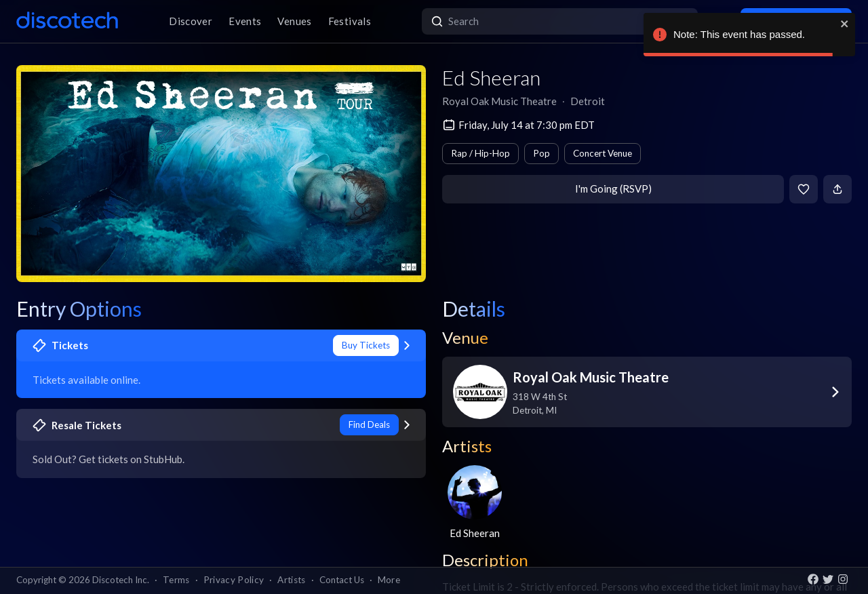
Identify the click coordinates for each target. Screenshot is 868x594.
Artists (291, 580)
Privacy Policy (234, 580)
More (389, 580)
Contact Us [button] (342, 580)
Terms (176, 580)
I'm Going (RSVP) (613, 189)
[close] (845, 24)
